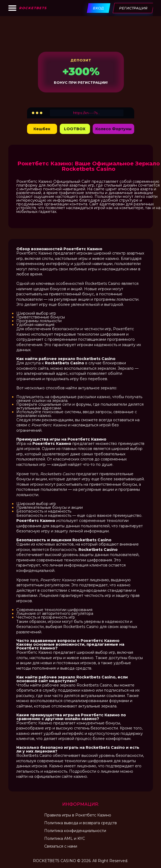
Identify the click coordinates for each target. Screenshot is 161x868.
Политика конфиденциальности (75, 831)
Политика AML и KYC (65, 838)
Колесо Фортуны (113, 129)
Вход (98, 8)
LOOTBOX (75, 129)
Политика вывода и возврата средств (80, 823)
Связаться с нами (61, 846)
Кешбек (42, 129)
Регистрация (133, 8)
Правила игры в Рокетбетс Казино (78, 815)
